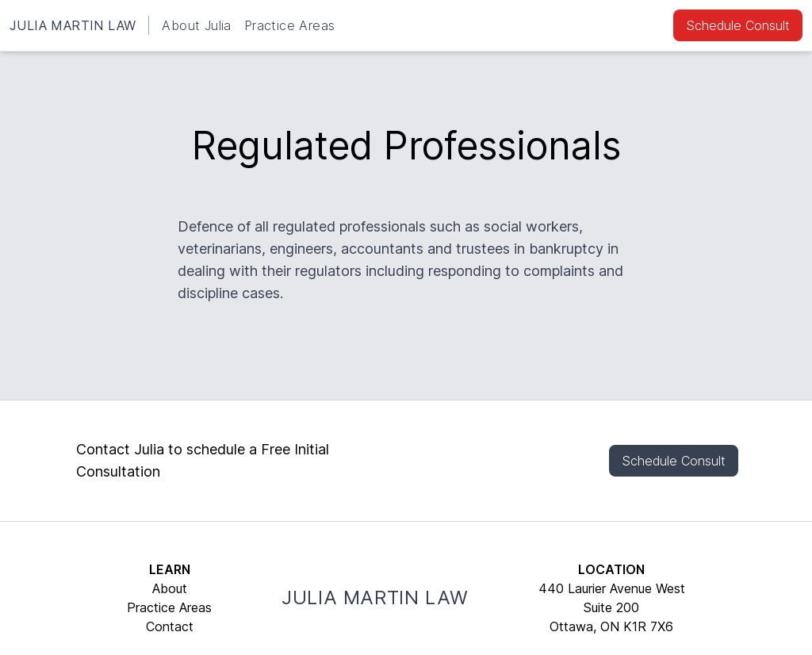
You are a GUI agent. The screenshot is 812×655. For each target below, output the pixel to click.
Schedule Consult (738, 25)
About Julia (196, 25)
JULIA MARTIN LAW (73, 25)
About (170, 588)
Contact (170, 626)
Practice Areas (290, 25)
